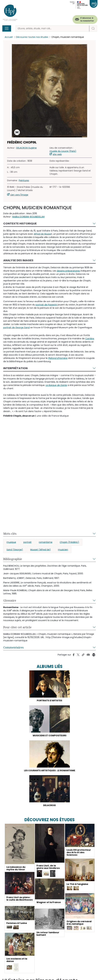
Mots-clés (10, 534)
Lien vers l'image (19, 195)
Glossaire (10, 600)
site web (57, 154)
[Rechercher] (52, 29)
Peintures (24, 180)
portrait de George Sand (16, 327)
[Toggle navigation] (7, 28)
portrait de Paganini (46, 305)
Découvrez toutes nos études (32, 37)
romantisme (46, 542)
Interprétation (15, 368)
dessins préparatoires (68, 271)
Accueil (9, 37)
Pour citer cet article (17, 627)
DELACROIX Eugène (26, 148)
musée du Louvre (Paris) (63, 151)
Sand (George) (15, 550)
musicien (63, 550)
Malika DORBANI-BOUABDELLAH (28, 217)
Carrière (90, 339)
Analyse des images (18, 260)
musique (11, 542)
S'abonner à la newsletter (87, 19)
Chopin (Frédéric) (69, 542)
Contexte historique (20, 223)
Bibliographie (13, 559)
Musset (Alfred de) (40, 550)
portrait (27, 542)
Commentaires (13, 647)
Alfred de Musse (42, 234)
